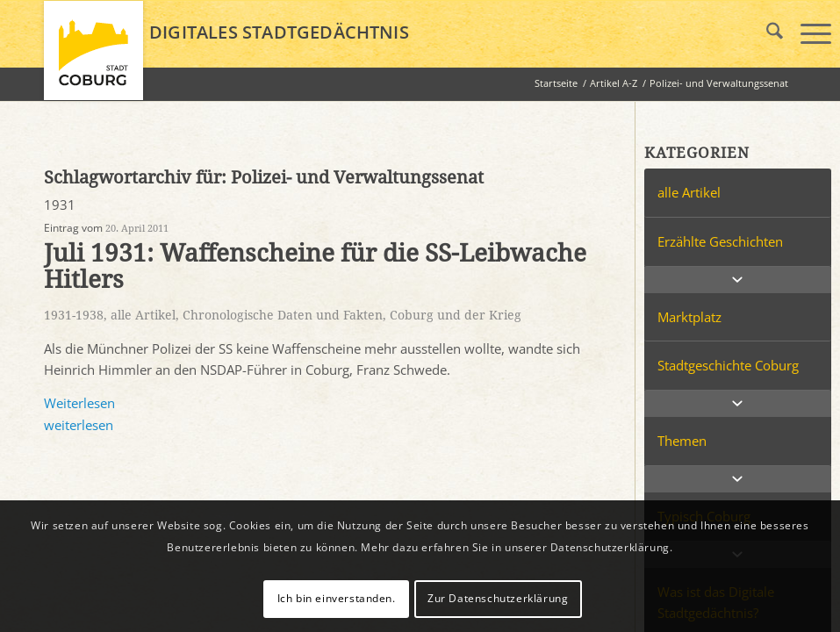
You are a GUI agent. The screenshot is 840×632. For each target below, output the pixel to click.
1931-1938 (74, 315)
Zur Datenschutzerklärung (498, 598)
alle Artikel (143, 315)
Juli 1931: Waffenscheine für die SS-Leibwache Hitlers (315, 267)
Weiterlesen (79, 403)
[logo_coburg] (93, 58)
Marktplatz (689, 317)
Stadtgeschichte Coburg (728, 365)
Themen (682, 441)
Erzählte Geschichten (720, 241)
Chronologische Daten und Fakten (283, 315)
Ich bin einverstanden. (337, 598)
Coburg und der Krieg (456, 315)
